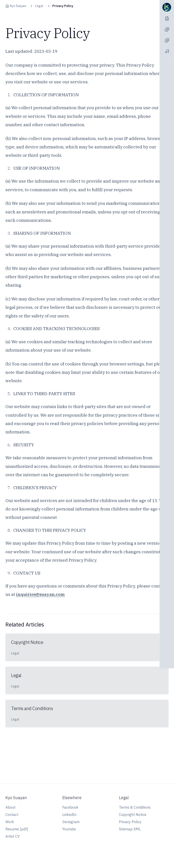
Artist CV (13, 836)
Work (10, 822)
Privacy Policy (130, 822)
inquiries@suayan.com (40, 594)
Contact (12, 815)
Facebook (70, 807)
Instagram (71, 822)
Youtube (69, 829)
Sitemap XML (130, 829)
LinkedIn (69, 815)
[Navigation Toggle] (167, 7)
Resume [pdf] (17, 829)
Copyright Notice (133, 815)
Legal (39, 6)
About (10, 807)
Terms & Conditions (135, 807)
